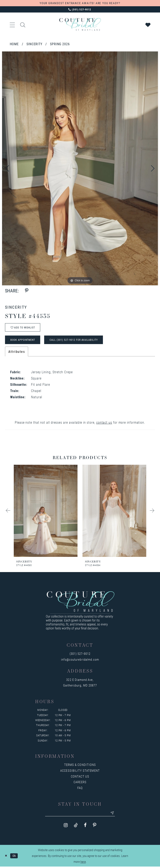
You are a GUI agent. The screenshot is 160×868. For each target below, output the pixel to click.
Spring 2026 (60, 44)
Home (14, 44)
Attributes (17, 353)
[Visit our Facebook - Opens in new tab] (85, 826)
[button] (12, 24)
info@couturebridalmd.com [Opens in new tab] (80, 660)
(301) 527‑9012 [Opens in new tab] (80, 655)
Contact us (80, 777)
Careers (80, 783)
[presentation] (46, 512)
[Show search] (23, 24)
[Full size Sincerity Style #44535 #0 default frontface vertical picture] (80, 168)
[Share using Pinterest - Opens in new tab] (27, 291)
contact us (104, 423)
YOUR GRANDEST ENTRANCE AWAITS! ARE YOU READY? (80, 3)
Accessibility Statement (80, 772)
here (83, 863)
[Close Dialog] (6, 857)
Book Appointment (24, 341)
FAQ (80, 789)
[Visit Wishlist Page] (148, 24)
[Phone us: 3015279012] (80, 9)
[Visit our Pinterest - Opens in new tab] (95, 826)
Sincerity (34, 44)
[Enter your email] (80, 814)
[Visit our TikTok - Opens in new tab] (76, 826)
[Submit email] (114, 814)
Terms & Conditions (80, 766)
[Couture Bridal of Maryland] (80, 24)
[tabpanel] (80, 168)
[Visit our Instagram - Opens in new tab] (66, 826)
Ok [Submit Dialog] (15, 857)
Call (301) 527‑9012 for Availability (77, 341)
